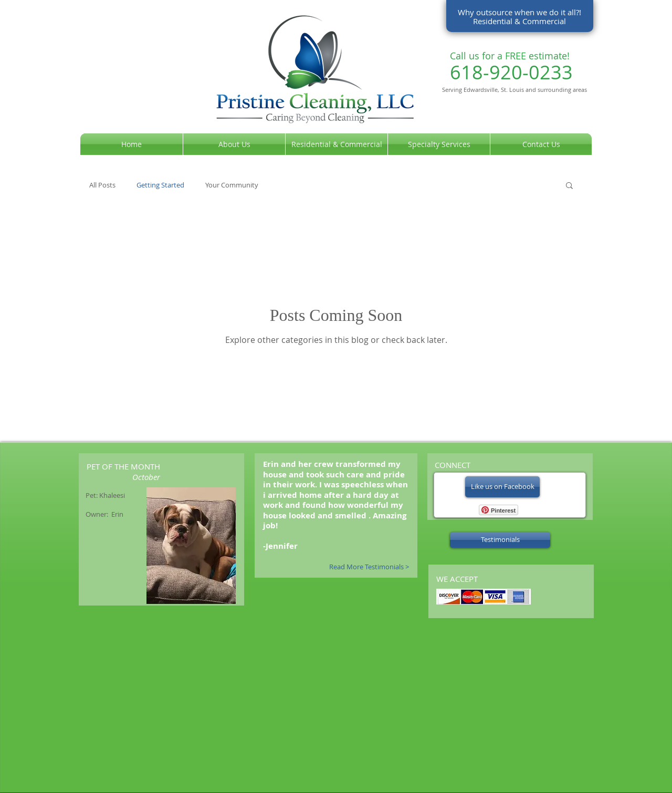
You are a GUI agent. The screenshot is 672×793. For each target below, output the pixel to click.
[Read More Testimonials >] (364, 567)
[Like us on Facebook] (502, 487)
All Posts (102, 185)
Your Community (232, 185)
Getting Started (160, 185)
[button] (569, 186)
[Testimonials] (500, 540)
